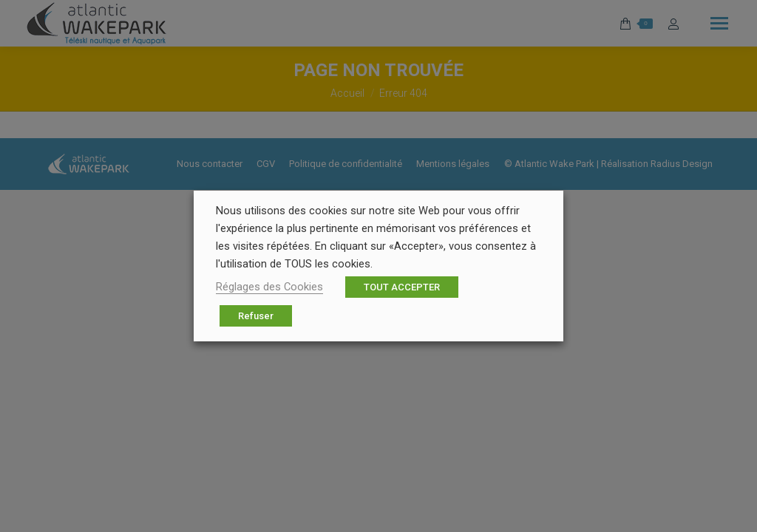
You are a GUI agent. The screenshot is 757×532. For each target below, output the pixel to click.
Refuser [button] (256, 316)
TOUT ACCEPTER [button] (402, 287)
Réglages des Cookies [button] (269, 287)
